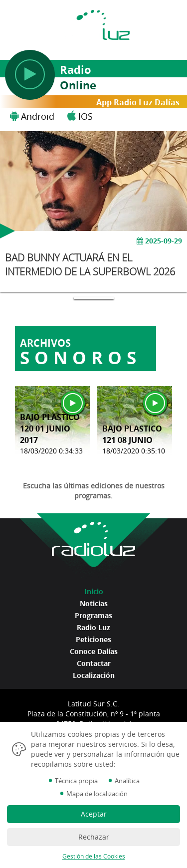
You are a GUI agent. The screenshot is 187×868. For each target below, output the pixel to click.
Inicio (94, 591)
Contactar (94, 663)
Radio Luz (93, 627)
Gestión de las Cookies (94, 856)
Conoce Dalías (94, 651)
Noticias (94, 603)
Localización (94, 675)
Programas (93, 615)
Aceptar (94, 814)
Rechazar (94, 837)
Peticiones (93, 639)
